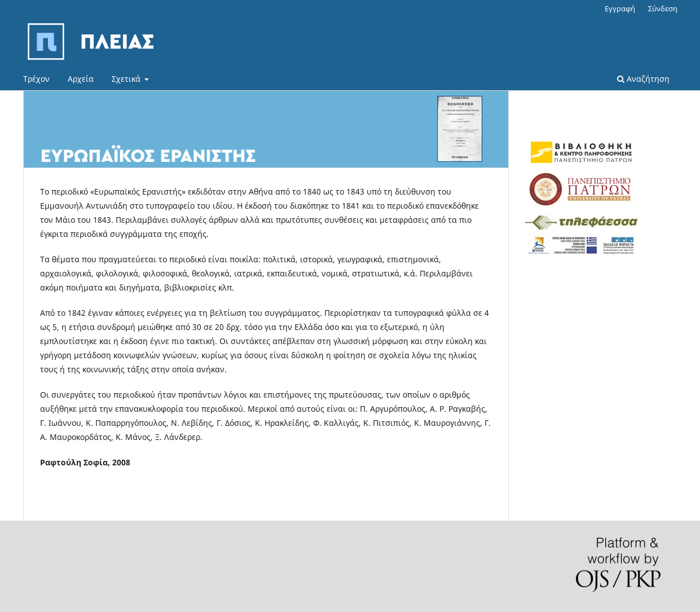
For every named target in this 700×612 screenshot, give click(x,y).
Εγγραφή (620, 8)
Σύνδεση (663, 8)
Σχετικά (127, 79)
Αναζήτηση (643, 79)
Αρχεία (81, 79)
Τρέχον (36, 79)
